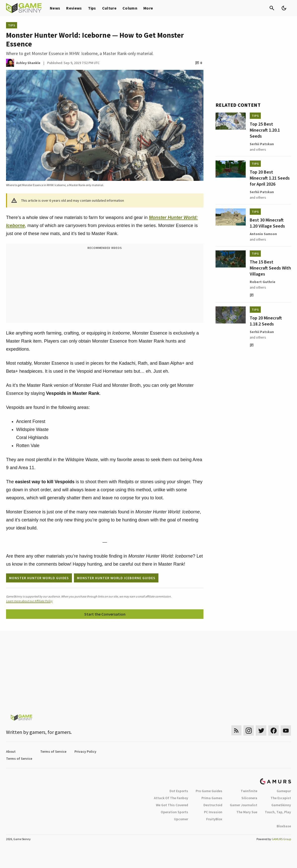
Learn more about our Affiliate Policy (29, 601)
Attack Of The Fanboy (171, 798)
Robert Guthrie (263, 282)
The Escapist (281, 798)
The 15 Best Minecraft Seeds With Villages (270, 268)
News (55, 8)
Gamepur (284, 791)
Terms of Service (53, 751)
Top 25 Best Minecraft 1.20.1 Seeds (265, 130)
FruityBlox (214, 819)
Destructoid (213, 805)
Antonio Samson (263, 234)
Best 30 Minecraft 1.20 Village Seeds (267, 223)
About (11, 751)
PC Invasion (213, 812)
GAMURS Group (281, 839)
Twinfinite (249, 791)
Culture (109, 8)
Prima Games (212, 798)
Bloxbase (284, 826)
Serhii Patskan (262, 144)
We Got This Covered (172, 805)
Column (130, 8)
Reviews (74, 8)
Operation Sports (174, 812)
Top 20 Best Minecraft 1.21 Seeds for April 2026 (270, 178)
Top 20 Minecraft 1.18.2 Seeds (266, 321)
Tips (92, 8)
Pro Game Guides (209, 791)
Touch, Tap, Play (278, 812)
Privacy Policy (85, 751)
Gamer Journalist (244, 805)
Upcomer (181, 819)
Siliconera (249, 798)
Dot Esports (179, 791)
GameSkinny (281, 805)
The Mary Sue (247, 812)
